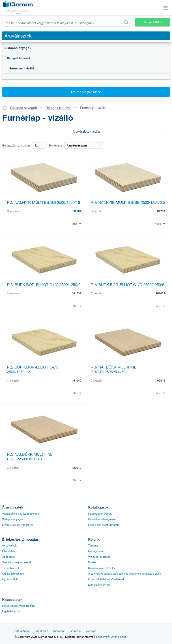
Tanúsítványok (11, 568)
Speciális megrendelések (17, 562)
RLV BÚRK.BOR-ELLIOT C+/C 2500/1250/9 (44, 285)
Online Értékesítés (13, 573)
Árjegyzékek (9, 545)
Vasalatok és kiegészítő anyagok (21, 513)
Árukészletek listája (120, 131)
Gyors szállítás (11, 579)
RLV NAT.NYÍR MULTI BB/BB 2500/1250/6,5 (128, 202)
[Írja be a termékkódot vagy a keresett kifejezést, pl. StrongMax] (68, 22)
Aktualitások (23, 631)
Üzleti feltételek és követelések (106, 579)
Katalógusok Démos (100, 513)
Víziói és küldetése (99, 557)
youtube (91, 631)
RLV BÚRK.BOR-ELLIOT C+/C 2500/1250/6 (127, 285)
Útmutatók (9, 551)
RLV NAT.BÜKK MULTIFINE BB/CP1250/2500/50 (113, 369)
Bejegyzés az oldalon (16, 145)
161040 (77, 380)
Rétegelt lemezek (19, 58)
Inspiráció (42, 631)
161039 (77, 293)
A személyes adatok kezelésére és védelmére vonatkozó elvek (125, 573)
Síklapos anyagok (18, 48)
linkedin (76, 631)
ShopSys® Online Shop (111, 637)
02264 (77, 211)
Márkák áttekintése (99, 585)
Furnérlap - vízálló (22, 68)
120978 (77, 468)
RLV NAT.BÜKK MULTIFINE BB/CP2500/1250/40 (30, 457)
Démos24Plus (152, 22)
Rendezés (56, 145)
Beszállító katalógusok (102, 519)
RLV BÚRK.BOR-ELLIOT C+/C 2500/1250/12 (33, 369)
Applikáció (9, 557)
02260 (161, 211)
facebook (59, 631)
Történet (93, 545)
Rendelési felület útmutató (104, 525)
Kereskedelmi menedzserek (18, 606)
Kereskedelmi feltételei (102, 568)
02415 (161, 380)
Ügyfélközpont (11, 611)
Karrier (92, 562)
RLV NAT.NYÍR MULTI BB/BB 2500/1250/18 (43, 202)
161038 (160, 293)
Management (96, 551)
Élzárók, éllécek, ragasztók (18, 525)
